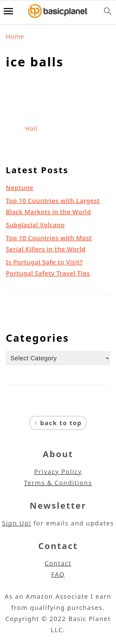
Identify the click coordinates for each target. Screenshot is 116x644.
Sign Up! (17, 523)
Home (15, 36)
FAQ (58, 574)
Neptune (20, 188)
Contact (58, 563)
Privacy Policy (58, 472)
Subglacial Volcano (35, 225)
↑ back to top (58, 423)
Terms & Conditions (58, 483)
